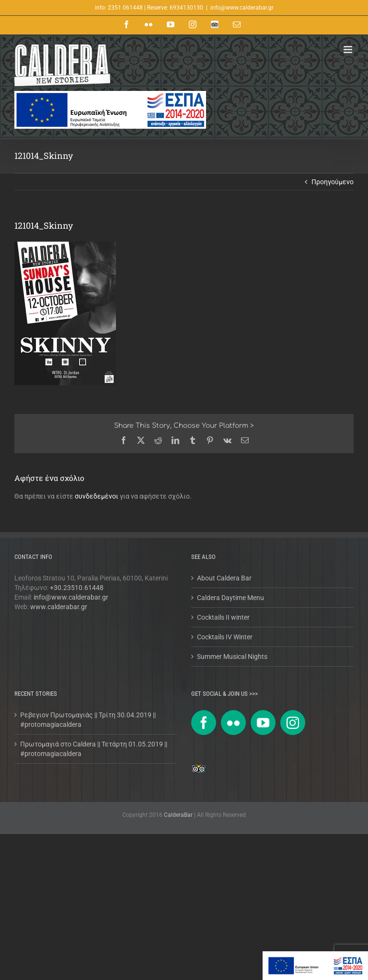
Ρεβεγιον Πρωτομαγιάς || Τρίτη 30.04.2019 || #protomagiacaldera (88, 720)
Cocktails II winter (223, 617)
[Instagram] (293, 723)
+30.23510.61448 (77, 588)
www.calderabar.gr (59, 607)
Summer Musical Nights (232, 657)
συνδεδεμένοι (97, 496)
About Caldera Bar (224, 578)
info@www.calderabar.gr (242, 8)
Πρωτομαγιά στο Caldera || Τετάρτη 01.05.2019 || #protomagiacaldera (94, 749)
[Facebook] (204, 723)
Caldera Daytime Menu (230, 598)
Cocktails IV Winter (225, 637)
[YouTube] (263, 723)
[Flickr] (233, 723)
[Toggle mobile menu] (349, 50)
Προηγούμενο (333, 182)
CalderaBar (179, 815)
